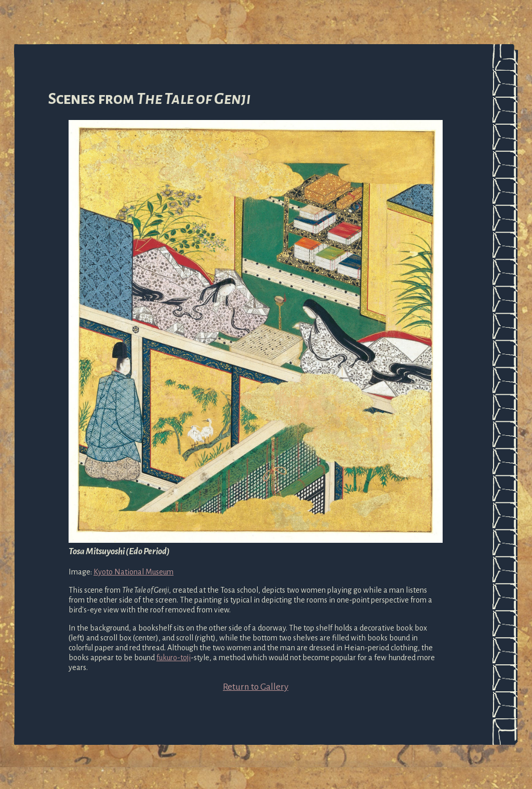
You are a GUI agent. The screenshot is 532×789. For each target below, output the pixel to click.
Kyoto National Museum (134, 572)
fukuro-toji (174, 658)
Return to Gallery (256, 687)
